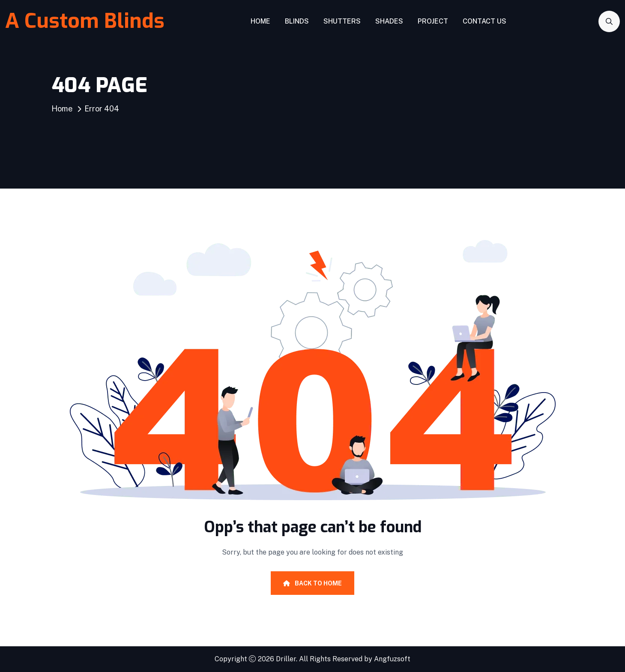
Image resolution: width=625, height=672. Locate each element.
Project (433, 21)
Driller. (287, 659)
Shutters (342, 21)
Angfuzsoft (392, 659)
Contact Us (484, 21)
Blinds (297, 21)
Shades (389, 21)
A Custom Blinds (85, 21)
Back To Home (312, 583)
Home (260, 21)
